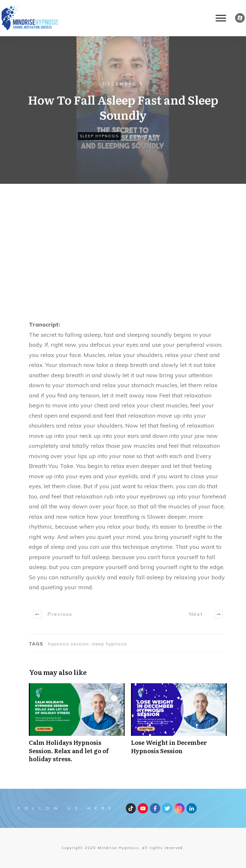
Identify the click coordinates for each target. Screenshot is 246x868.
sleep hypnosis (99, 136)
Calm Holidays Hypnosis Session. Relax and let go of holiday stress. (77, 726)
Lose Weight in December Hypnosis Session (179, 726)
